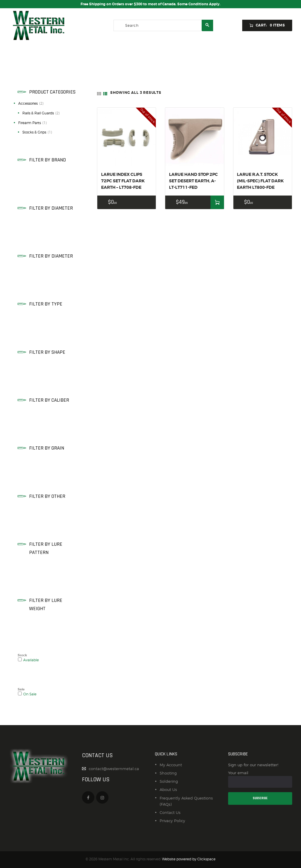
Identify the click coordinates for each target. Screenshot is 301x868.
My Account (171, 765)
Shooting (168, 773)
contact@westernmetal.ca (114, 769)
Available (31, 660)
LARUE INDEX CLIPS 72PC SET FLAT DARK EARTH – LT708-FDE (123, 181)
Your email (260, 779)
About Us (168, 789)
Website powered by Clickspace (189, 859)
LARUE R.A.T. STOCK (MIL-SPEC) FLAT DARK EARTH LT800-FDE (260, 181)
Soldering (169, 781)
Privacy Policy (172, 821)
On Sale (30, 694)
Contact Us (170, 812)
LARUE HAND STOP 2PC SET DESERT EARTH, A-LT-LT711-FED (193, 181)
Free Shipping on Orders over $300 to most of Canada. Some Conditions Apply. (150, 4)
